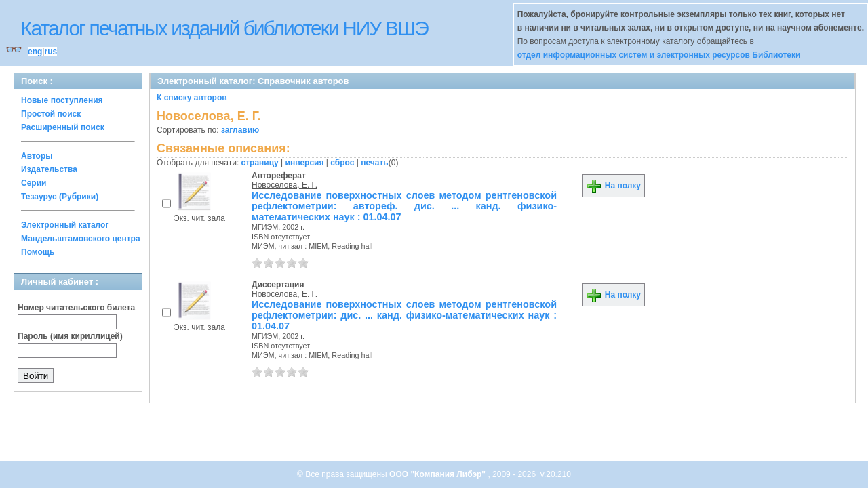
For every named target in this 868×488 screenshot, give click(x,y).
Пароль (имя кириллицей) (70, 336)
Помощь (38, 252)
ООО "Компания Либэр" (438, 474)
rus (51, 52)
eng (35, 52)
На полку (613, 186)
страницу (260, 163)
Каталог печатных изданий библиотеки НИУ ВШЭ (224, 28)
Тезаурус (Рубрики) (60, 197)
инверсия (305, 163)
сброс (342, 163)
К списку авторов (192, 98)
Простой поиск (51, 114)
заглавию (240, 130)
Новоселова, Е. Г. (284, 185)
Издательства (49, 169)
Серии (34, 183)
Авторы (37, 156)
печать (375, 163)
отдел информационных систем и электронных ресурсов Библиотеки (659, 55)
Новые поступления (62, 100)
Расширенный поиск (63, 127)
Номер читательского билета (76, 308)
